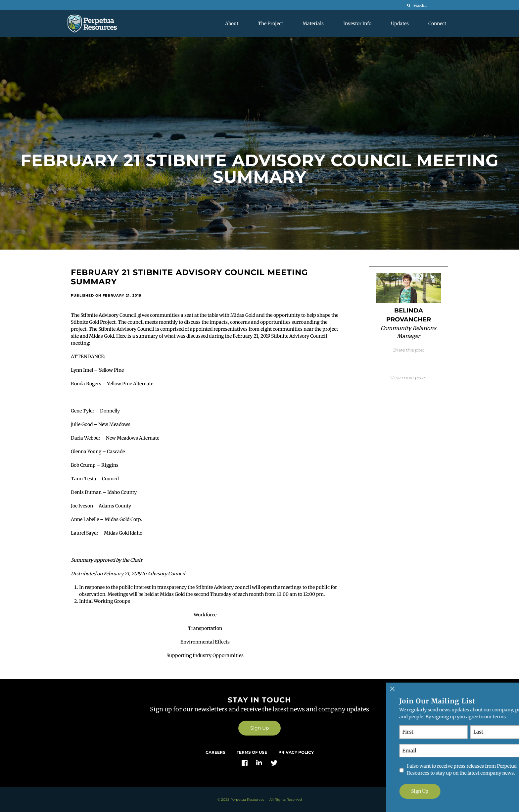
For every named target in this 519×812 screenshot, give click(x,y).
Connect (437, 24)
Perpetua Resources (247, 800)
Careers (215, 752)
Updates (400, 24)
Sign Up (259, 728)
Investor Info (357, 24)
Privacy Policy (296, 752)
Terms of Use (252, 752)
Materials (313, 24)
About (232, 24)
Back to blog (408, 388)
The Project (270, 24)
